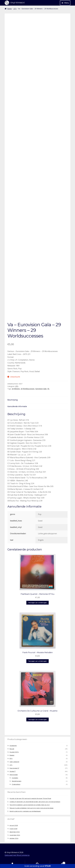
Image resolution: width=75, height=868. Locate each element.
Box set (12, 749)
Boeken (12, 755)
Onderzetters (16, 784)
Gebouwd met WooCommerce (17, 855)
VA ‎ (48, 389)
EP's (11, 758)
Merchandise (14, 775)
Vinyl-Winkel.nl (17, 3)
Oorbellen (15, 778)
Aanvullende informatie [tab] (17, 406)
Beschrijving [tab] (13, 400)
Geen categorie (14, 762)
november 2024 (15, 835)
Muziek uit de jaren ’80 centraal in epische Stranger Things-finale (30, 798)
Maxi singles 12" (14, 768)
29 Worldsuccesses (28, 389)
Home (9, 9)
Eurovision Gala (41, 389)
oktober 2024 (14, 838)
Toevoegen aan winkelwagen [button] (37, 603)
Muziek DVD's (14, 752)
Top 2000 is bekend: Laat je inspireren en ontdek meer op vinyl (30, 805)
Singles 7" (13, 771)
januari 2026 (14, 825)
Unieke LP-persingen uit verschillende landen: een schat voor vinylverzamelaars (35, 802)
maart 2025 (13, 829)
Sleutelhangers (16, 781)
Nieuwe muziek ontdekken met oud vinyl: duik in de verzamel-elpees (31, 808)
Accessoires (13, 746)
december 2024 (15, 832)
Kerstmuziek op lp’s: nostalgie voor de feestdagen (25, 811)
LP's (15, 9)
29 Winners (16, 389)
